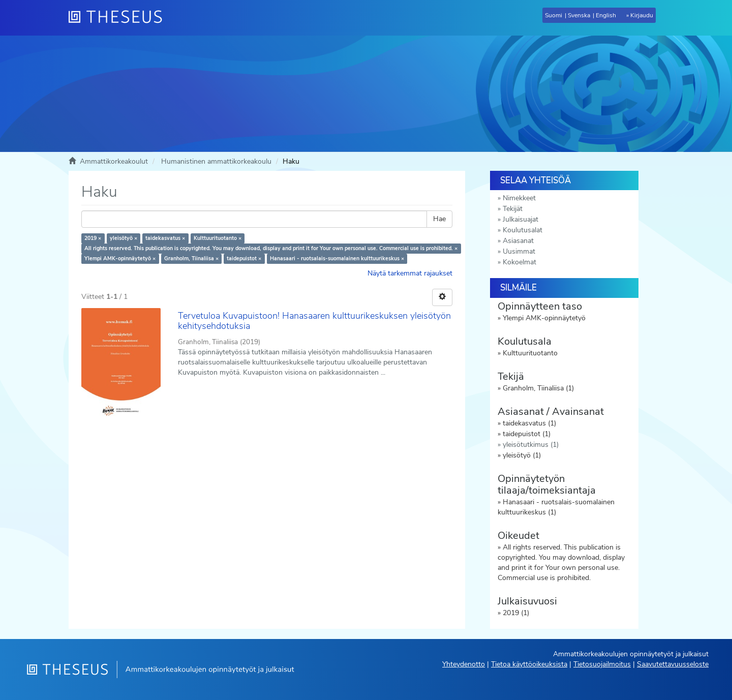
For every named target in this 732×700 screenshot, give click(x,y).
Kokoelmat (520, 262)
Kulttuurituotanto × (218, 238)
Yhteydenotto (464, 664)
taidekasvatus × (165, 238)
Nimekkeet (519, 198)
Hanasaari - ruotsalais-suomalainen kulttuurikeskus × (337, 258)
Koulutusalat (523, 230)
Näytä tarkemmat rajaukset (410, 273)
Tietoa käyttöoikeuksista (529, 664)
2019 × (93, 238)
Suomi (554, 15)
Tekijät (513, 209)
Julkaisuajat (521, 219)
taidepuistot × (244, 258)
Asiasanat (518, 241)
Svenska (579, 15)
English (606, 15)
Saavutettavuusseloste (673, 664)
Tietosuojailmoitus (602, 664)
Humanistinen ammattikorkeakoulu (216, 161)
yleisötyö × (124, 238)
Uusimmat (519, 251)
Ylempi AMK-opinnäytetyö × (120, 258)
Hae (439, 219)
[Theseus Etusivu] (119, 18)
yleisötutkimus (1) (531, 445)
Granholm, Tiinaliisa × (191, 258)
